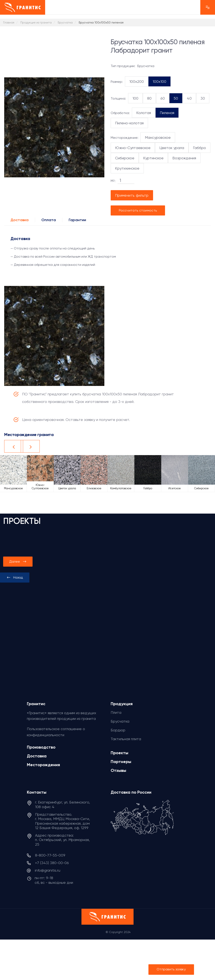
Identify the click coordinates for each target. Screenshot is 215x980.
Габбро (199, 148)
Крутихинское (127, 168)
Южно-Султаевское (133, 148)
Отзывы (118, 770)
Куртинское (153, 158)
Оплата (49, 220)
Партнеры (121, 762)
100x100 (159, 81)
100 (135, 98)
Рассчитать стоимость (138, 210)
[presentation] (15, 578)
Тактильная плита (126, 739)
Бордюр (118, 730)
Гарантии (77, 220)
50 (176, 98)
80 (149, 98)
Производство (41, 747)
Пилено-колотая (129, 123)
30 (203, 98)
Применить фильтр (132, 195)
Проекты (119, 753)
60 (163, 98)
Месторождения (43, 765)
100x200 (137, 81)
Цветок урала (172, 148)
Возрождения (184, 158)
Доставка (20, 220)
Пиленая (167, 113)
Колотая (144, 113)
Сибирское (125, 158)
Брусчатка (120, 721)
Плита (116, 712)
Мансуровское (158, 137)
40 (189, 98)
